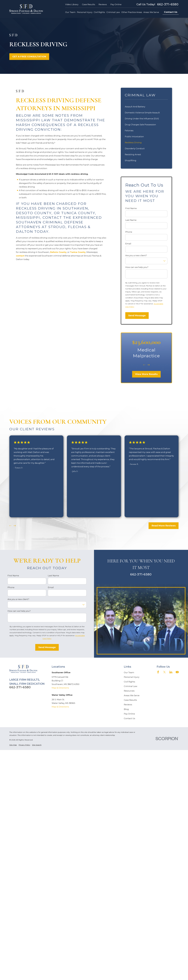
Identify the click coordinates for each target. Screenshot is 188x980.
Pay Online (116, 4)
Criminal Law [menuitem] (113, 12)
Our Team (129, 672)
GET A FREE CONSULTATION (29, 57)
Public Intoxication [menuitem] (134, 137)
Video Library (72, 4)
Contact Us (171, 12)
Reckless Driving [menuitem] (133, 143)
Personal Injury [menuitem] (85, 12)
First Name (131, 208)
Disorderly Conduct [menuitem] (135, 148)
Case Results (89, 4)
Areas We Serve (132, 695)
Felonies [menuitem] (129, 131)
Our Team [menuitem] (70, 12)
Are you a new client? (136, 255)
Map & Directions (60, 688)
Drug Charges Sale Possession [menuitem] (140, 125)
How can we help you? (137, 267)
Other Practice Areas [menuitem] (132, 12)
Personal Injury (132, 677)
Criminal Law (131, 686)
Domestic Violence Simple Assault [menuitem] (142, 113)
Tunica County (78, 252)
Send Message (137, 315)
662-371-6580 (168, 4)
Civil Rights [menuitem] (99, 12)
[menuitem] (13, 745)
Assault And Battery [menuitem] (135, 107)
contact (20, 256)
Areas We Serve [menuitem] (151, 12)
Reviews (103, 4)
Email (128, 244)
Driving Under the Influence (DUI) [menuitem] (142, 119)
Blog (126, 709)
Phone (129, 232)
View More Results (146, 374)
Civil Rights (129, 682)
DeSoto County (58, 252)
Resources (129, 691)
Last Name (131, 220)
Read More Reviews (164, 526)
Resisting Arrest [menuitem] (133, 154)
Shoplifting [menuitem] (131, 160)
